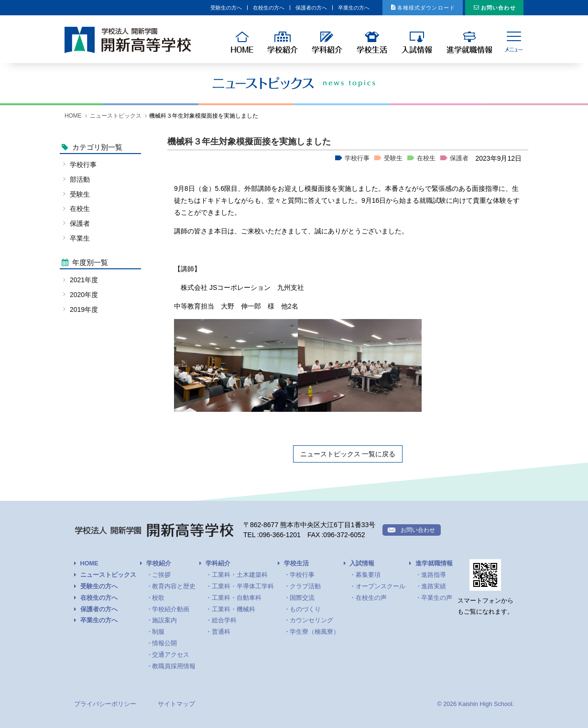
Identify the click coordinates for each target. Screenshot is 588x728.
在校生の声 (371, 598)
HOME (73, 116)
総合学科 (224, 620)
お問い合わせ (491, 8)
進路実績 (434, 586)
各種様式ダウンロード (400, 8)
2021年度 (84, 280)
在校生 (426, 158)
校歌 (158, 598)
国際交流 (302, 598)
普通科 (221, 632)
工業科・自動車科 (237, 598)
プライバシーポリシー (105, 704)
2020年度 (84, 295)
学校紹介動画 (171, 609)
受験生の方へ (145, 8)
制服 (158, 632)
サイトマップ (176, 704)
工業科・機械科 (234, 609)
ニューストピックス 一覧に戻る (348, 454)
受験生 (393, 158)
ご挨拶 (161, 575)
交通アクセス (171, 655)
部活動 (80, 179)
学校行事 (357, 158)
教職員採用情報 (174, 666)
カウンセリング (311, 620)
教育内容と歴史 (174, 586)
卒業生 (80, 238)
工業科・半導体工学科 (243, 586)
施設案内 (164, 620)
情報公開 (164, 643)
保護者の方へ (253, 8)
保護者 (459, 158)
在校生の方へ (199, 8)
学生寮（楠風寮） (315, 632)
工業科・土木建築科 (240, 575)
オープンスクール (381, 586)
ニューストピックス (116, 116)
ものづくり (305, 609)
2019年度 (84, 309)
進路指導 (434, 575)
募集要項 (368, 575)
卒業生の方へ (307, 8)
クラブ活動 (305, 586)
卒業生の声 (437, 598)
